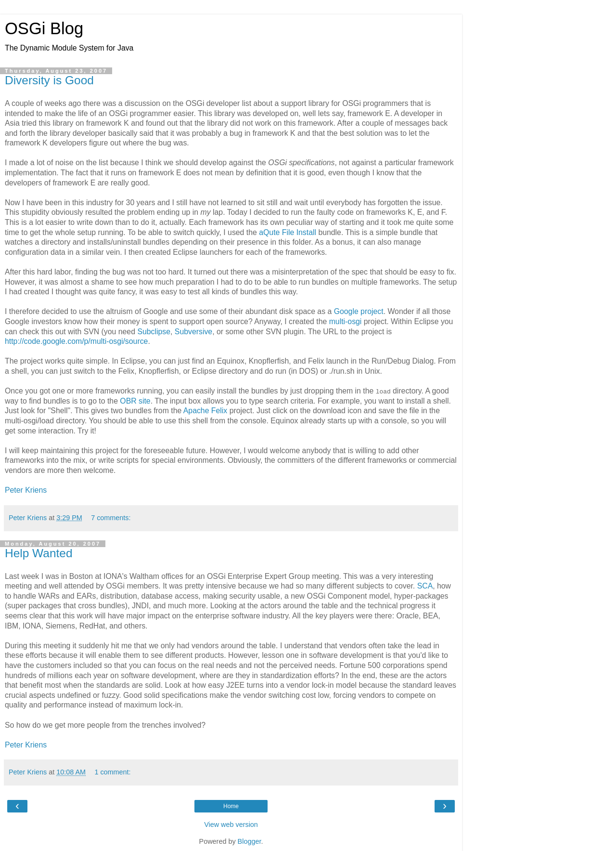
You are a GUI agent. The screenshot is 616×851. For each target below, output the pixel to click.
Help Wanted (39, 553)
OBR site (135, 401)
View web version (231, 825)
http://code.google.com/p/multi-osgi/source (76, 341)
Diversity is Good (49, 80)
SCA (425, 586)
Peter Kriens (26, 490)
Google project (359, 311)
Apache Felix (205, 411)
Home (231, 806)
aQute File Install (288, 232)
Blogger (250, 841)
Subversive (193, 332)
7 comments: (111, 518)
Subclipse (154, 332)
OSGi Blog (44, 28)
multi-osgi (346, 321)
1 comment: (112, 772)
